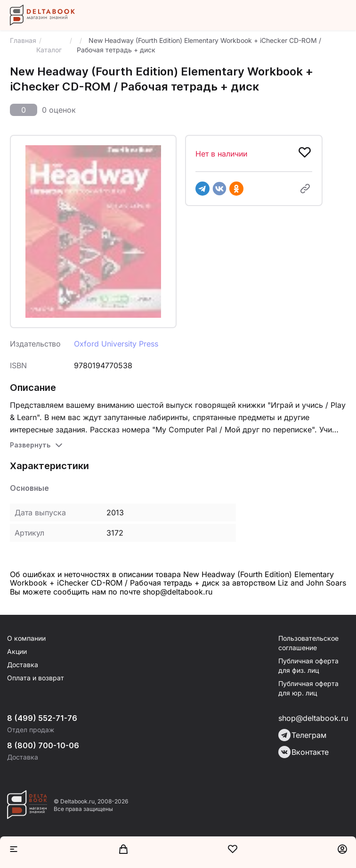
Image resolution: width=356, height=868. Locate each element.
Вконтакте (303, 752)
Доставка (23, 665)
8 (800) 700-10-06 (43, 745)
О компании (26, 638)
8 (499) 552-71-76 (42, 718)
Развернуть (30, 445)
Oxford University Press (116, 344)
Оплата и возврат (36, 678)
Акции (17, 651)
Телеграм (302, 735)
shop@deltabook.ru (313, 718)
